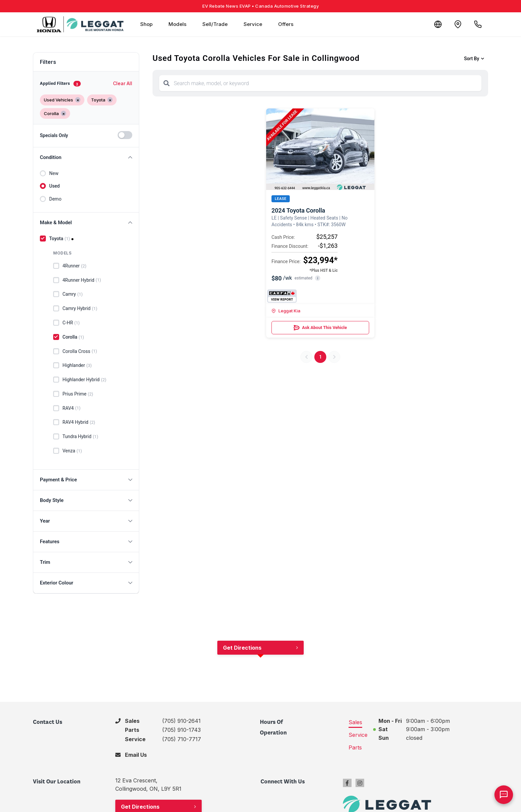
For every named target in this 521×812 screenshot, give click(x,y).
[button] (86, 158)
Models (177, 24)
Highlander (77, 366)
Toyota (60, 239)
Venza (72, 451)
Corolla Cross (80, 351)
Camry (73, 294)
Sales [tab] (355, 722)
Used (54, 186)
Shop (146, 24)
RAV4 (71, 408)
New (54, 173)
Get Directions (242, 648)
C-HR (71, 323)
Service (253, 24)
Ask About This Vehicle (320, 328)
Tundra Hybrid (80, 437)
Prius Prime (78, 394)
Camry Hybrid (80, 309)
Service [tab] (358, 735)
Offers (286, 24)
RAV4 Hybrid (79, 422)
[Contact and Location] (458, 24)
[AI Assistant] (504, 795)
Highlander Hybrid (84, 380)
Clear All (123, 83)
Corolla (73, 337)
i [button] (318, 278)
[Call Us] (478, 24)
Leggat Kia (286, 311)
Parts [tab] (355, 747)
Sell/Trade (215, 24)
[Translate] (438, 24)
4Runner (74, 266)
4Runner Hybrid (82, 280)
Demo (55, 199)
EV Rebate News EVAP (260, 6)
